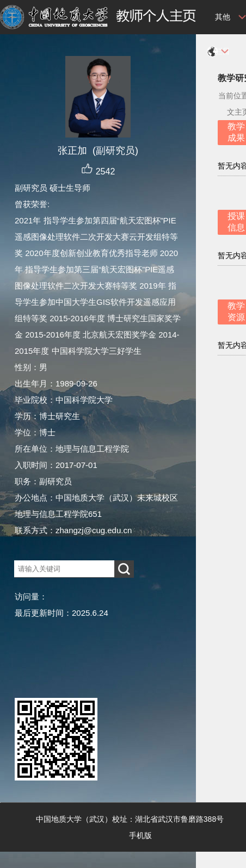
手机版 (140, 835)
